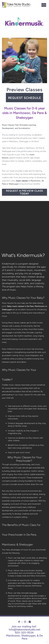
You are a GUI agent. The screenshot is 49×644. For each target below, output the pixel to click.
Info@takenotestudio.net (24, 629)
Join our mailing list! (24, 626)
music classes (22, 181)
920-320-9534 (24, 632)
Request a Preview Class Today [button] (24, 192)
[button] (24, 98)
